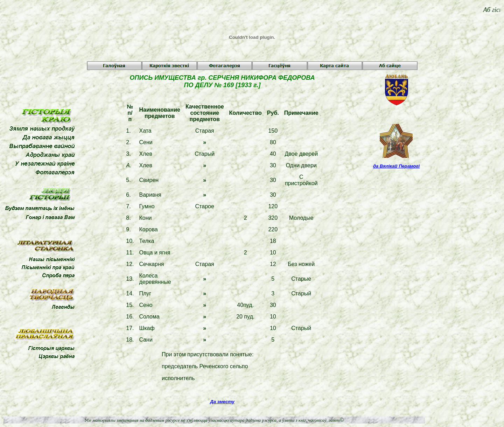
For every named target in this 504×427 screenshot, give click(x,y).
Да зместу (222, 402)
